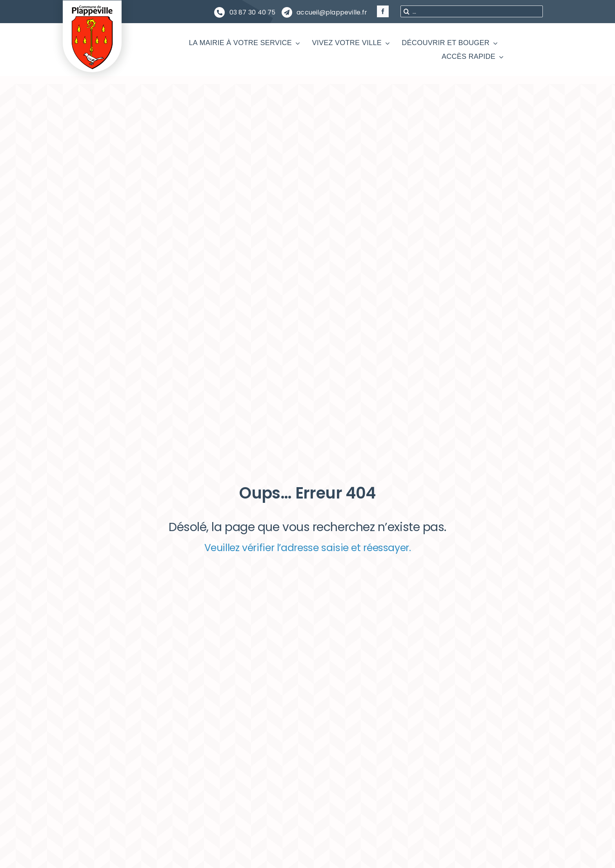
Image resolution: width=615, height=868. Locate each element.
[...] (472, 11)
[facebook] (383, 11)
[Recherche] (406, 11)
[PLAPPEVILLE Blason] (92, 7)
